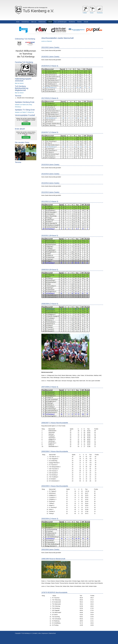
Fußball (85, 13)
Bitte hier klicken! (19, 83)
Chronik (86, 22)
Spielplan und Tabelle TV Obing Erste (24, 112)
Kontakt (35, 633)
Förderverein (42, 22)
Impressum (45, 633)
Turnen (92, 13)
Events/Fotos (25, 22)
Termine (79, 22)
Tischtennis (100, 13)
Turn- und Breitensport (60, 22)
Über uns (34, 22)
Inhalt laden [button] (26, 124)
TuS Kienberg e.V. (38, 11)
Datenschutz (52, 633)
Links (39, 633)
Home (18, 22)
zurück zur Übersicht (47, 41)
